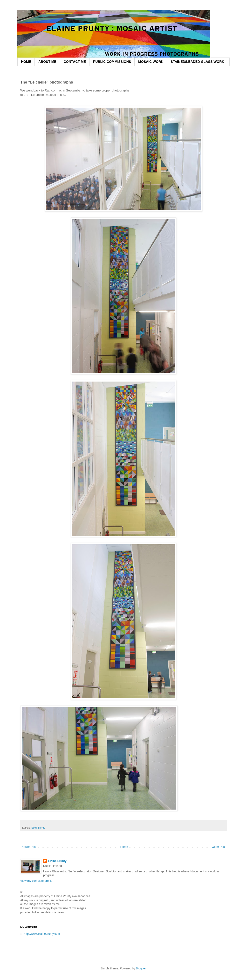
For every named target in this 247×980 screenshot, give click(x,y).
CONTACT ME (75, 62)
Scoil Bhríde (38, 828)
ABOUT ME (47, 62)
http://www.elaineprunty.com (42, 934)
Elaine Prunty (57, 861)
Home (124, 847)
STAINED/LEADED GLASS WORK (197, 62)
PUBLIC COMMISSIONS (112, 62)
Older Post (219, 847)
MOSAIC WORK (151, 62)
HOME (26, 62)
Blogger (141, 968)
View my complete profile (36, 881)
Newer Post (29, 847)
